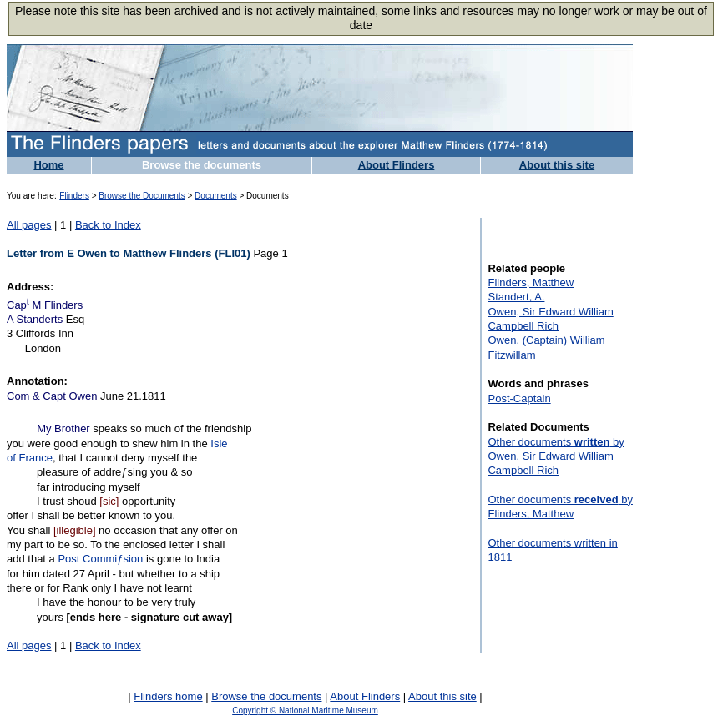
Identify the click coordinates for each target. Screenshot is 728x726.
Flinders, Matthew (531, 282)
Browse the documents (202, 165)
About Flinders (397, 165)
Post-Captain (519, 398)
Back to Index (108, 225)
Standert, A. (516, 297)
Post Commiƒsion (100, 559)
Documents (216, 196)
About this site (557, 165)
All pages (29, 225)
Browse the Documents (142, 196)
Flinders (74, 196)
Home (48, 165)
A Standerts (35, 319)
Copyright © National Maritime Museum (305, 711)
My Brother (63, 429)
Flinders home (168, 696)
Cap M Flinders (45, 305)
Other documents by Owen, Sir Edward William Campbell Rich (556, 456)
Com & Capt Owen (52, 396)
